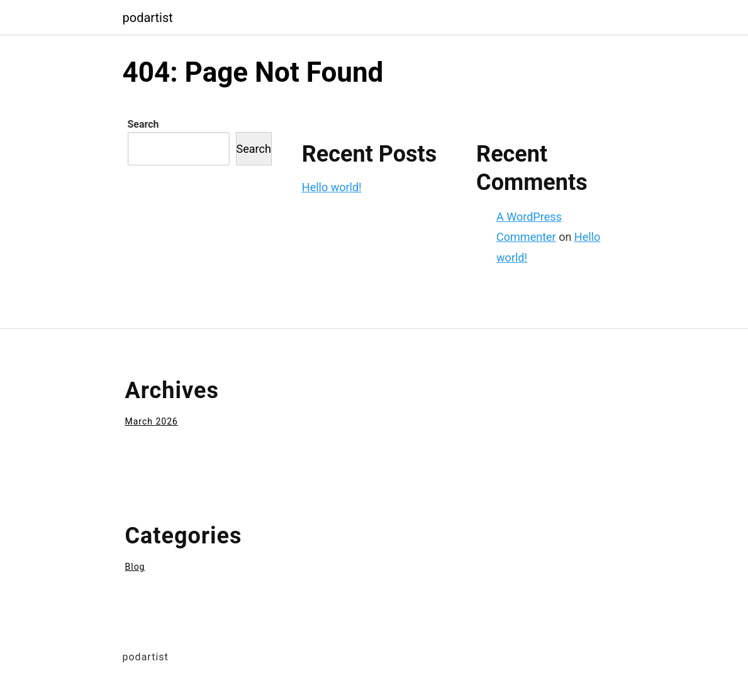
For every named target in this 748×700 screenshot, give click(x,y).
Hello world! (332, 187)
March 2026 (152, 421)
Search (143, 124)
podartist (148, 18)
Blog (135, 567)
